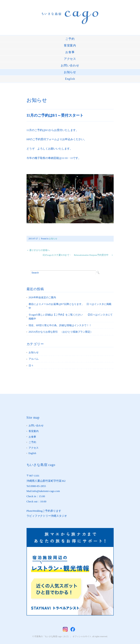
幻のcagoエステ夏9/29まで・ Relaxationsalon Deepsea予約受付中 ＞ (78, 255)
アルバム (34, 359)
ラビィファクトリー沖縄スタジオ (47, 516)
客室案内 (70, 46)
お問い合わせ (70, 66)
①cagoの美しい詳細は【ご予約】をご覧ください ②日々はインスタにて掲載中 (71, 317)
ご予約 (70, 39)
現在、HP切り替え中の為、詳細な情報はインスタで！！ (60, 325)
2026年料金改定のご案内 (42, 297)
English (70, 79)
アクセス (70, 59)
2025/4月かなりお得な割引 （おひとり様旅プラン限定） (61, 332)
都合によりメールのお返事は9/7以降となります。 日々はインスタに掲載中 (70, 306)
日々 (31, 366)
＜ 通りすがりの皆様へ (38, 250)
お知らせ (70, 72)
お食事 (70, 52)
